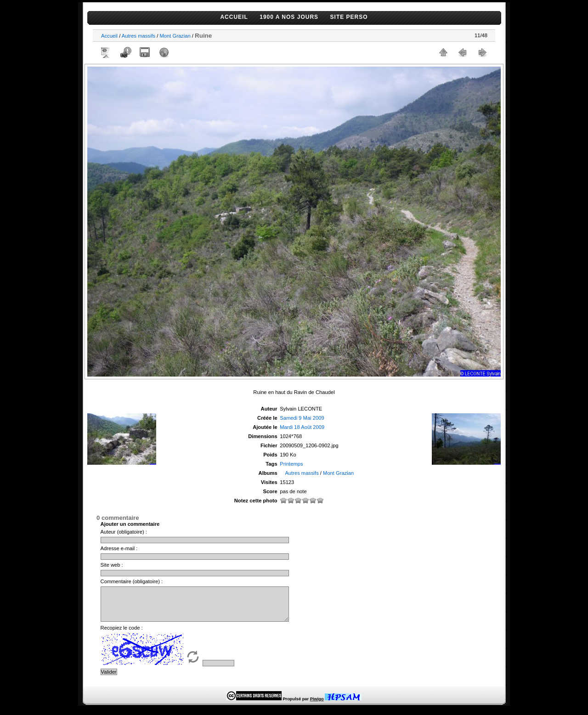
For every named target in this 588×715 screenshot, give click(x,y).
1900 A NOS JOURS (289, 17)
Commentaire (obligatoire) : (132, 581)
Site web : (112, 565)
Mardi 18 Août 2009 (302, 427)
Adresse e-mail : (119, 548)
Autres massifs (139, 36)
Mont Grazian (175, 36)
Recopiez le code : (122, 635)
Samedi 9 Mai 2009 (302, 418)
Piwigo (317, 706)
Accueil (109, 36)
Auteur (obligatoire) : (124, 532)
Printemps (291, 464)
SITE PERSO (349, 17)
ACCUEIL (234, 17)
